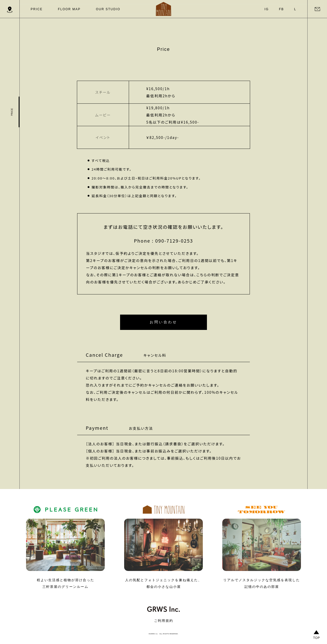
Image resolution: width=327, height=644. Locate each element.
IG (267, 9)
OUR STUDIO (108, 9)
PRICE (37, 9)
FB (281, 9)
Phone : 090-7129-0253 (163, 241)
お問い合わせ (163, 322)
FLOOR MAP (69, 9)
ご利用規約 (164, 621)
